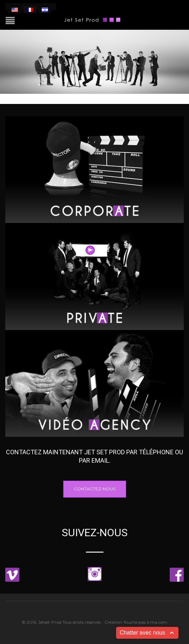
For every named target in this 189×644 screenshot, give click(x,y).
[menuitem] (15, 9)
